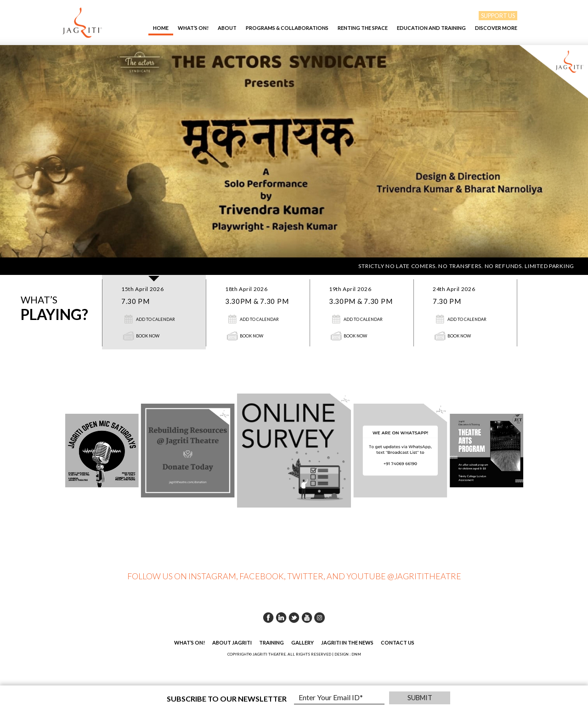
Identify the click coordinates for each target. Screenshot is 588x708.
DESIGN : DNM (348, 654)
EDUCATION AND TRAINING (431, 28)
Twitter (294, 617)
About (227, 28)
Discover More (496, 28)
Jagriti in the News (347, 642)
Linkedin (281, 617)
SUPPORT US (498, 16)
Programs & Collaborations (287, 28)
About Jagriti (232, 642)
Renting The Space (363, 28)
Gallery (302, 642)
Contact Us (398, 642)
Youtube (307, 617)
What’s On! (193, 28)
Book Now (148, 336)
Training (271, 642)
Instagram (320, 617)
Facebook (268, 617)
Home (161, 28)
